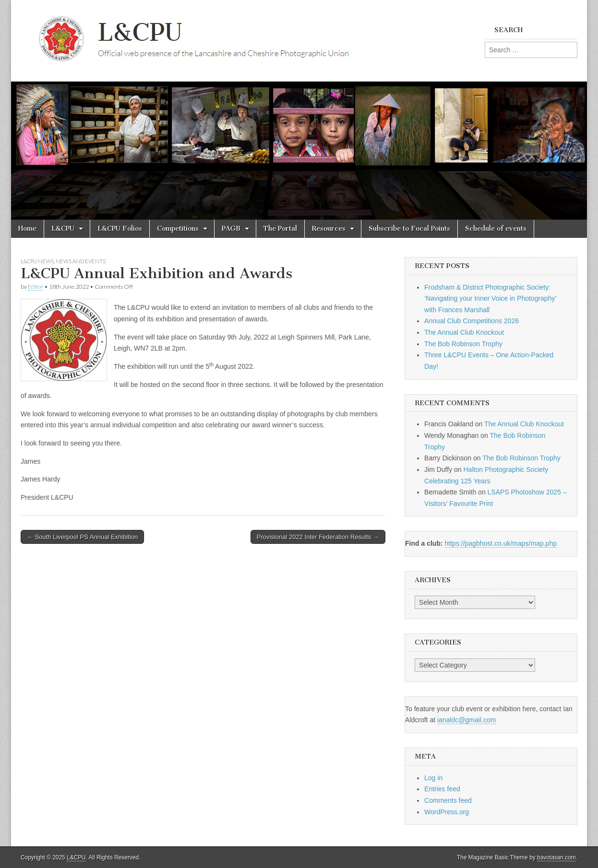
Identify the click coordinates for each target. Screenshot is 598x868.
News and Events (81, 261)
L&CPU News (37, 261)
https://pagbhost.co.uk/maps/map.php (501, 543)
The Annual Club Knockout (464, 332)
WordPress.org (447, 812)
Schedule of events (496, 229)
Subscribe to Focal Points (409, 229)
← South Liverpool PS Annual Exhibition (82, 537)
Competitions (178, 229)
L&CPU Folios (120, 229)
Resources (329, 229)
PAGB (231, 229)
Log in (433, 778)
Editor (36, 287)
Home (27, 229)
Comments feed (448, 800)
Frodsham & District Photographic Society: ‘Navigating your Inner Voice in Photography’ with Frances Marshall (490, 299)
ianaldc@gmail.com (466, 720)
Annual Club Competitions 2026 (472, 321)
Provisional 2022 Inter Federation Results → (318, 537)
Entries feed (442, 789)
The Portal (280, 229)
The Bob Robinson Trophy (463, 344)
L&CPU (63, 229)
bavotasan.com (556, 857)
